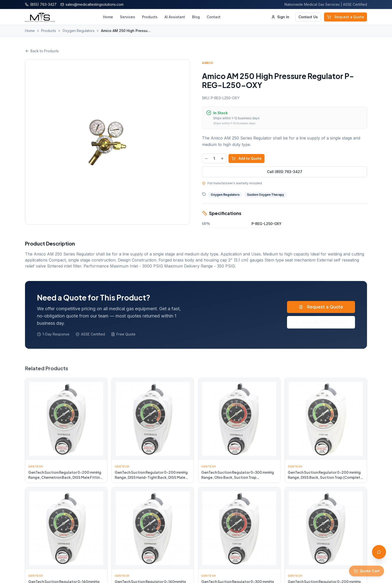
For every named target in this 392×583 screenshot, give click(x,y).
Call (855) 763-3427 (285, 172)
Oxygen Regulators (78, 31)
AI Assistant (175, 17)
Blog (196, 17)
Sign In (280, 17)
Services (127, 17)
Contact (214, 17)
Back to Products (42, 51)
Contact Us (308, 17)
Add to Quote (246, 158)
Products (150, 17)
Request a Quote (345, 17)
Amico (208, 63)
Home (108, 17)
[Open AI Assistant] (379, 552)
